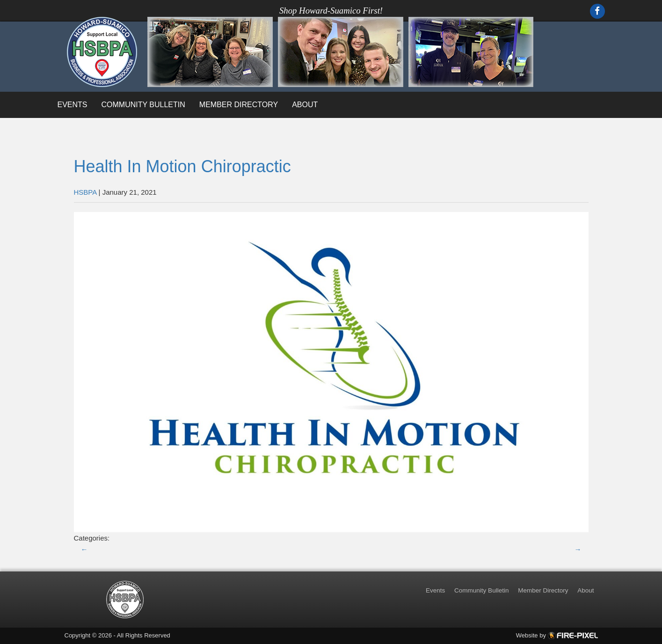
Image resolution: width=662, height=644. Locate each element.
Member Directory (239, 105)
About (305, 105)
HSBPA (85, 192)
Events (73, 105)
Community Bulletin (143, 105)
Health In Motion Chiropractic (182, 166)
